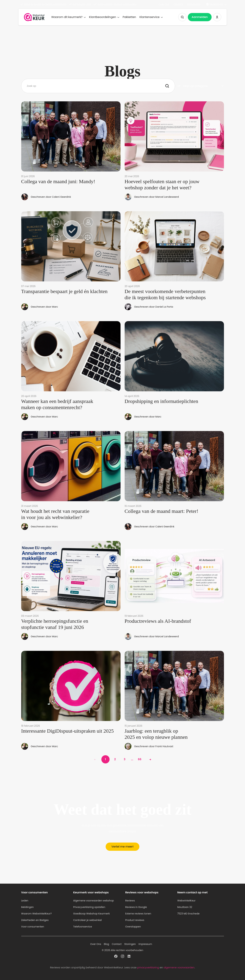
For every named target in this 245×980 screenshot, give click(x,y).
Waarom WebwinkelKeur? (37, 914)
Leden (25, 901)
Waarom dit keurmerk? (69, 17)
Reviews (130, 901)
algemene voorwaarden (179, 967)
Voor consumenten (33, 927)
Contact (178, 4)
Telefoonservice (83, 927)
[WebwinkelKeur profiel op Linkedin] (129, 957)
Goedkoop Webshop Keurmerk (92, 914)
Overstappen (133, 927)
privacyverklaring (148, 967)
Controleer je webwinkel (88, 920)
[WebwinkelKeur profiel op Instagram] (122, 957)
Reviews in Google (136, 907)
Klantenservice (151, 17)
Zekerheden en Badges (35, 920)
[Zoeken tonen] (182, 17)
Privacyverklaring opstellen (89, 907)
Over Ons (164, 4)
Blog (106, 944)
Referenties (194, 4)
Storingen (130, 944)
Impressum (145, 944)
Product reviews (135, 920)
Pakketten (129, 17)
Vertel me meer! (123, 847)
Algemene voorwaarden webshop (94, 901)
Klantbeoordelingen (104, 17)
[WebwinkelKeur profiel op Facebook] (116, 957)
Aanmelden (200, 17)
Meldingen (27, 907)
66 (140, 759)
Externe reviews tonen (138, 914)
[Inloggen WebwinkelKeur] (217, 17)
